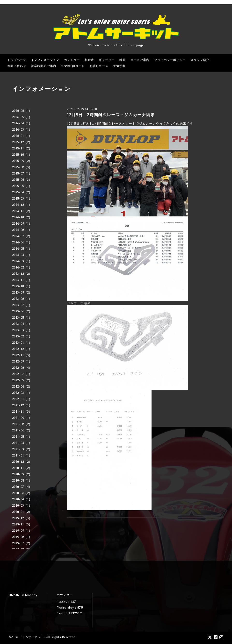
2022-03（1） (22, 393)
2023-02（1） (22, 336)
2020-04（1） (22, 499)
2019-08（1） (22, 537)
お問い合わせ (17, 66)
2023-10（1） (22, 286)
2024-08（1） (22, 230)
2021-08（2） (22, 424)
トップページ (17, 60)
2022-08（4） (22, 368)
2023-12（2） (22, 274)
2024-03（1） (22, 261)
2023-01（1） (22, 343)
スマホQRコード (73, 66)
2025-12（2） (22, 142)
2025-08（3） (22, 167)
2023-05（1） (22, 318)
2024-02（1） (22, 268)
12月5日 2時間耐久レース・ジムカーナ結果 (111, 115)
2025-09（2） (22, 161)
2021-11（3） (22, 412)
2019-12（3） (22, 518)
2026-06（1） (22, 111)
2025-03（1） (22, 199)
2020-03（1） (22, 506)
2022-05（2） (22, 380)
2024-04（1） (22, 255)
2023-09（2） (22, 293)
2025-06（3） (22, 180)
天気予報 (119, 66)
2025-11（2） (22, 148)
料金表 (89, 60)
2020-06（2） (22, 493)
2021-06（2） (22, 430)
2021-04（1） (22, 443)
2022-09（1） (22, 362)
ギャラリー (107, 60)
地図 (123, 60)
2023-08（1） (22, 299)
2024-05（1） (22, 249)
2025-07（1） (22, 174)
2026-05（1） (22, 117)
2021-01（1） (22, 456)
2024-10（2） (22, 217)
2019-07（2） (22, 543)
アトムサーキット (31, 637)
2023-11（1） (22, 280)
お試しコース (99, 66)
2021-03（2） (22, 449)
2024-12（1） (22, 205)
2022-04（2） (22, 387)
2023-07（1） (22, 305)
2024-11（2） (22, 211)
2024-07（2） (22, 236)
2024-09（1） (22, 224)
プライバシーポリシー (170, 60)
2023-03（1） (22, 330)
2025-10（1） (22, 155)
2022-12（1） (22, 349)
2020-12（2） (22, 462)
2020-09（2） (22, 474)
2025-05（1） (22, 186)
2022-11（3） (22, 355)
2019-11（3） (22, 524)
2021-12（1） (22, 405)
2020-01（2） (22, 512)
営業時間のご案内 (43, 66)
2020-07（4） (22, 487)
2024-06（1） (22, 242)
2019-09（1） (22, 531)
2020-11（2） (22, 468)
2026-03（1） (22, 130)
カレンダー (72, 60)
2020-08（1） (22, 481)
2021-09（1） (22, 418)
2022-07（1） (22, 374)
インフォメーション (45, 60)
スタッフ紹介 (200, 60)
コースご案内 (140, 60)
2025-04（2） (22, 192)
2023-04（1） (22, 324)
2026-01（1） (22, 136)
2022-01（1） (22, 399)
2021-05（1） (22, 437)
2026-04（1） (22, 123)
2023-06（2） (22, 311)
